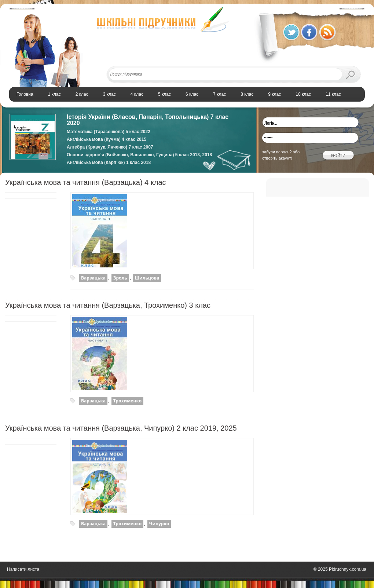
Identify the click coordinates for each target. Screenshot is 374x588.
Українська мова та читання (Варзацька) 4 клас (86, 182)
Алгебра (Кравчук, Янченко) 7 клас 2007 (110, 147)
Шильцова (147, 278)
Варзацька (93, 278)
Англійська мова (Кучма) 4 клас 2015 (107, 139)
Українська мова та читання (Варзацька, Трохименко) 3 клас (108, 305)
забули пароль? (277, 152)
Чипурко (159, 524)
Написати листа (23, 569)
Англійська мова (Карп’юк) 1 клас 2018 (109, 162)
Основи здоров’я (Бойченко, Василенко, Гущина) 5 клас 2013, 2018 (139, 155)
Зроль (120, 278)
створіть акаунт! (277, 158)
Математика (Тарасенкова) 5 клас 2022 (109, 132)
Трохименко (128, 401)
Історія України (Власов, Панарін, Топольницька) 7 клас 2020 (148, 120)
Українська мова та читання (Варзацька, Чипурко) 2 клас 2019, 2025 (121, 428)
